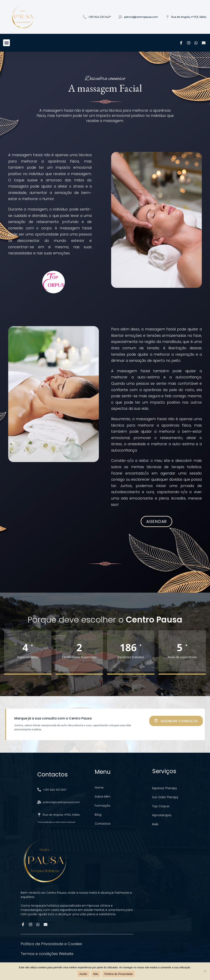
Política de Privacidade (119, 974)
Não (96, 974)
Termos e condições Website (47, 954)
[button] (6, 43)
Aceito (83, 974)
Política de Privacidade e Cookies (51, 944)
